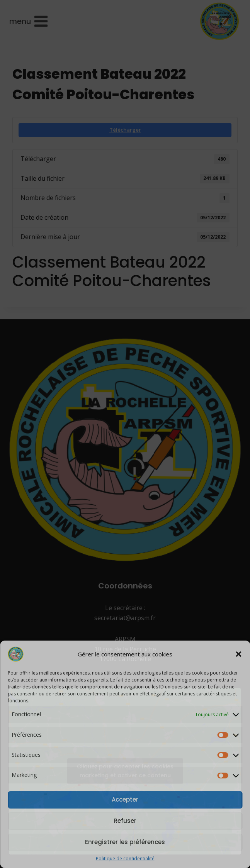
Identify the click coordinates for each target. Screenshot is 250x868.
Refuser (125, 821)
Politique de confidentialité (125, 859)
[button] (238, 654)
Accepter (125, 799)
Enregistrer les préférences (125, 842)
